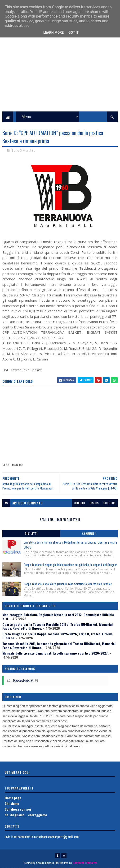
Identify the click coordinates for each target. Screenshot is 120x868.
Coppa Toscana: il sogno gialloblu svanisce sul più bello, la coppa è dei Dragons (71, 565)
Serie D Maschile (24, 150)
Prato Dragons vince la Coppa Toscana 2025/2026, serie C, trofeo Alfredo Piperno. (58, 636)
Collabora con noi (18, 809)
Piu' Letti (31, 534)
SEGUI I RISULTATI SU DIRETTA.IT (60, 519)
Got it (73, 32)
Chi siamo (12, 803)
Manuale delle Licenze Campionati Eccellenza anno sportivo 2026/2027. (56, 653)
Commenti (89, 534)
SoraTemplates (45, 863)
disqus (94, 503)
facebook (109, 503)
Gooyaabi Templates (85, 863)
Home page (13, 798)
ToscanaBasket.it (22, 681)
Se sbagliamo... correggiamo (26, 815)
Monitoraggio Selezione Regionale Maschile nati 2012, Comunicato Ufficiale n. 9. (58, 617)
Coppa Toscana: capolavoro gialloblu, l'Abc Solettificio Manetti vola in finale (68, 584)
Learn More (53, 32)
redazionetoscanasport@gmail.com (56, 837)
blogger (80, 503)
